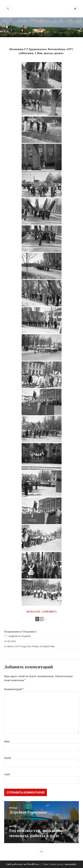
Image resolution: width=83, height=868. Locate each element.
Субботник (48, 646)
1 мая (9, 646)
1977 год (20, 646)
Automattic (71, 864)
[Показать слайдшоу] (41, 612)
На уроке (33, 646)
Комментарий (14, 689)
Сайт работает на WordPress (23, 864)
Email (7, 758)
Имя (7, 741)
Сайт (7, 774)
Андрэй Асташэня (19, 636)
